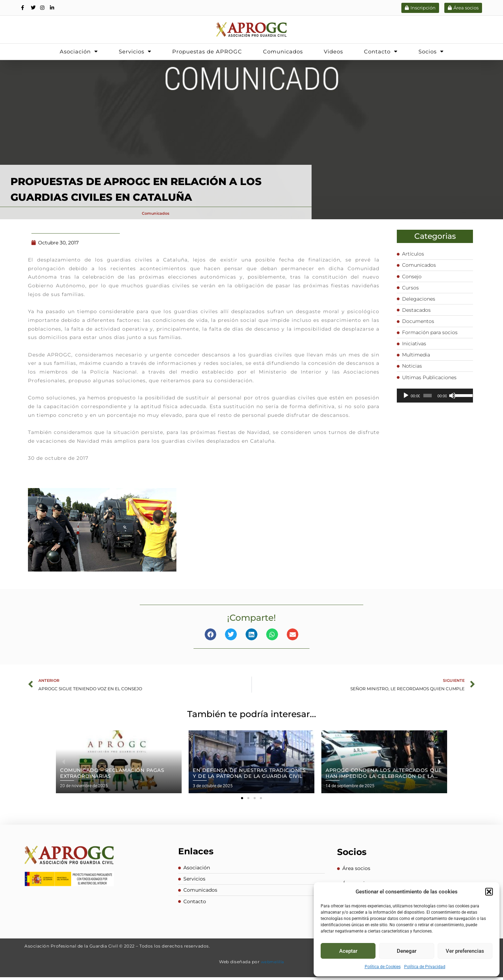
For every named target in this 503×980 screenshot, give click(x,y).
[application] (435, 402)
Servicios (135, 51)
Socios (431, 51)
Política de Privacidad (425, 967)
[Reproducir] (406, 402)
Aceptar (348, 951)
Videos (333, 51)
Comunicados (283, 51)
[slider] (428, 402)
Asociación (79, 51)
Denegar (407, 951)
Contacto (381, 51)
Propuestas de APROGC (207, 51)
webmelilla (272, 964)
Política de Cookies (383, 967)
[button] (489, 892)
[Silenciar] (452, 402)
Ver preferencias (465, 951)
